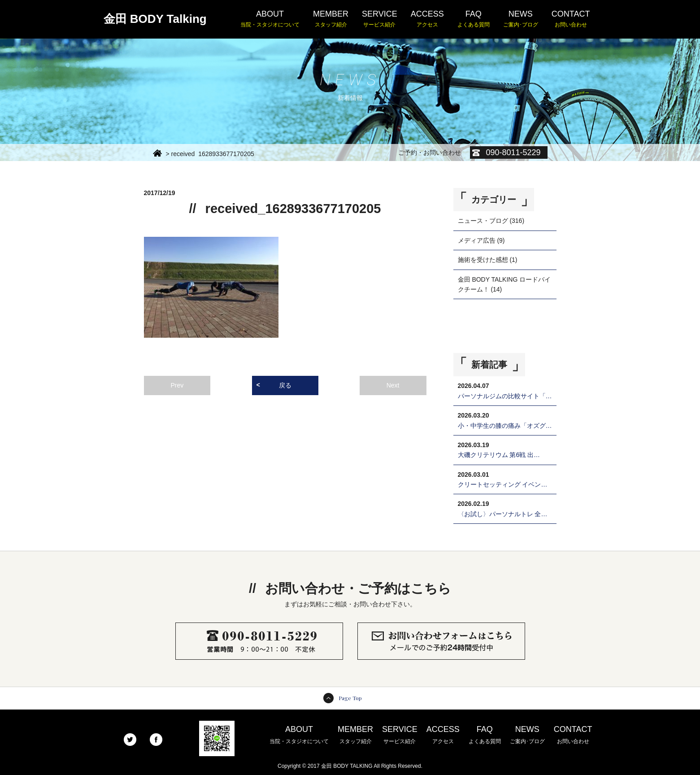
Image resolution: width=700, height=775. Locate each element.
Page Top (350, 698)
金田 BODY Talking (155, 19)
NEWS (521, 19)
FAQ (474, 19)
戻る (285, 385)
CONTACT (571, 19)
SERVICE (380, 19)
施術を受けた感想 (483, 260)
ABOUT (270, 19)
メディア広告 (477, 240)
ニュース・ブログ (483, 221)
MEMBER (331, 19)
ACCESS (427, 19)
